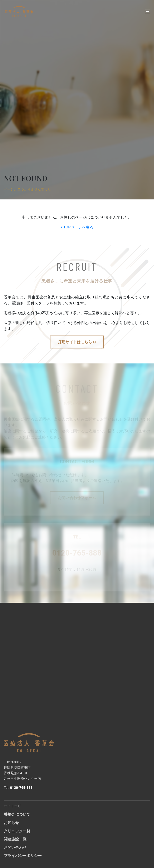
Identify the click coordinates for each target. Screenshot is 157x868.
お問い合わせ (15, 847)
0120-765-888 (77, 553)
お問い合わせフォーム (77, 498)
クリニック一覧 (17, 831)
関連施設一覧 (15, 839)
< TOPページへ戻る (77, 227)
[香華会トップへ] (29, 743)
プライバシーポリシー (23, 856)
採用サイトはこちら (77, 342)
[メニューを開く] (148, 11)
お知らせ (11, 823)
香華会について (17, 814)
